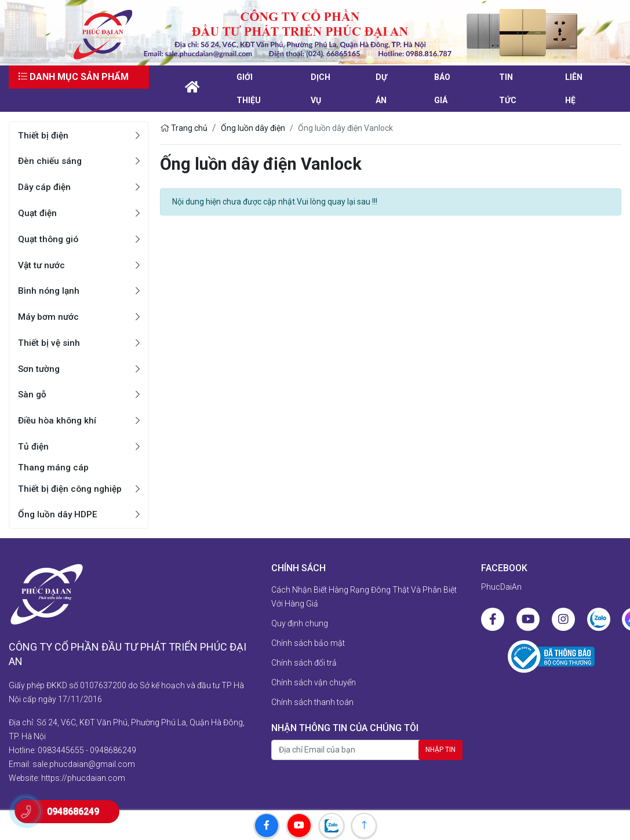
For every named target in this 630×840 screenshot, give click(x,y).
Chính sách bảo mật (308, 644)
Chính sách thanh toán (312, 703)
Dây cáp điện (45, 187)
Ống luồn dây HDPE (59, 515)
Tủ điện (34, 446)
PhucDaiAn (501, 587)
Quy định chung (300, 624)
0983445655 (61, 744)
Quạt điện (38, 213)
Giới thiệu (249, 89)
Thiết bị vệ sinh (50, 343)
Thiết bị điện (44, 135)
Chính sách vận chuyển (314, 683)
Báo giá (442, 89)
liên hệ (574, 89)
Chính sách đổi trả (304, 663)
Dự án (381, 89)
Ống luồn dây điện (253, 128)
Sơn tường (40, 369)
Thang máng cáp (54, 468)
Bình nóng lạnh (50, 291)
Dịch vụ (321, 89)
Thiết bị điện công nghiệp (72, 489)
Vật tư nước (42, 265)
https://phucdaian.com (83, 772)
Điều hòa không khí (59, 420)
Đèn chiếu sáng (51, 161)
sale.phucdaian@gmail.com (84, 758)
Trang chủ (184, 128)
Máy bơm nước (49, 317)
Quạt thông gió (50, 239)
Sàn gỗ (33, 394)
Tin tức (508, 89)
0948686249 (113, 744)
